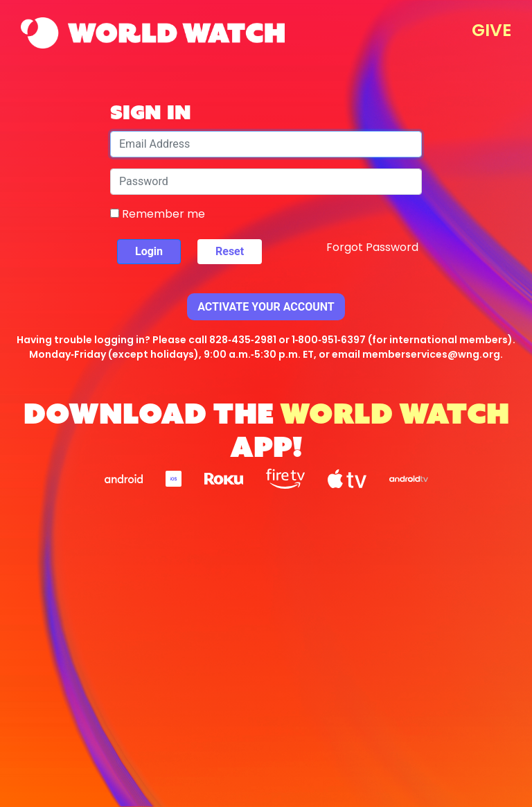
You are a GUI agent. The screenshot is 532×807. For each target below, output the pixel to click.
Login (149, 251)
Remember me (158, 214)
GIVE (491, 30)
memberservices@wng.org (431, 354)
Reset (230, 251)
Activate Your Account (266, 307)
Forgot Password (372, 247)
